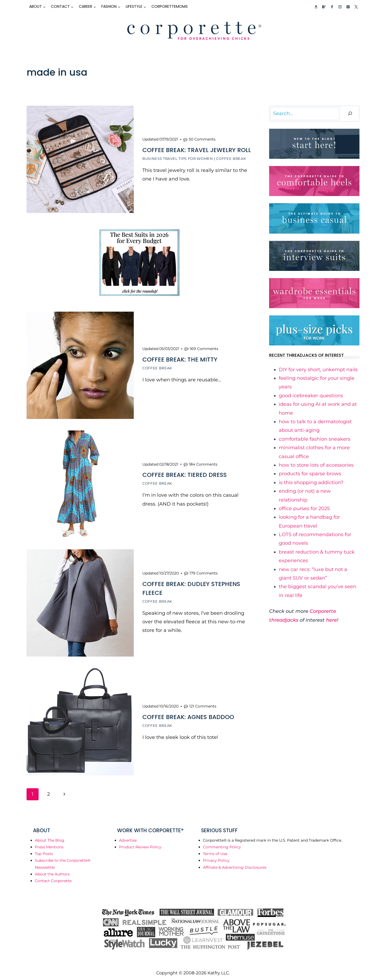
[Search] (350, 114)
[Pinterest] (348, 7)
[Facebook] (332, 7)
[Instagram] (340, 7)
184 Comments (203, 462)
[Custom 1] (316, 7)
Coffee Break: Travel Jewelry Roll (197, 150)
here (331, 620)
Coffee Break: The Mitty (180, 358)
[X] (356, 7)
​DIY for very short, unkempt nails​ (318, 370)
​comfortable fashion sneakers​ (315, 439)
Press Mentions (49, 843)
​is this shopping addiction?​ (311, 482)
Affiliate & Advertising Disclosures (235, 863)
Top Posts (44, 850)
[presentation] (80, 159)
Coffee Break (231, 158)
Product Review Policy (140, 843)
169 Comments (204, 347)
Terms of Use (215, 850)
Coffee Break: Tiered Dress (185, 473)
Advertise (128, 836)
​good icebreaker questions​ (311, 396)
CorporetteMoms (170, 6)
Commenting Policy (222, 843)
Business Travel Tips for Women (178, 158)
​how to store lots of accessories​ (316, 465)
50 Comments (202, 139)
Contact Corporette (53, 877)
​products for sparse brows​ (310, 474)
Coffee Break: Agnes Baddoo (188, 713)
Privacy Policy (216, 856)
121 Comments (203, 702)
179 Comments (204, 570)
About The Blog (50, 836)
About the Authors (52, 870)
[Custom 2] (324, 7)
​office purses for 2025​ (304, 509)
